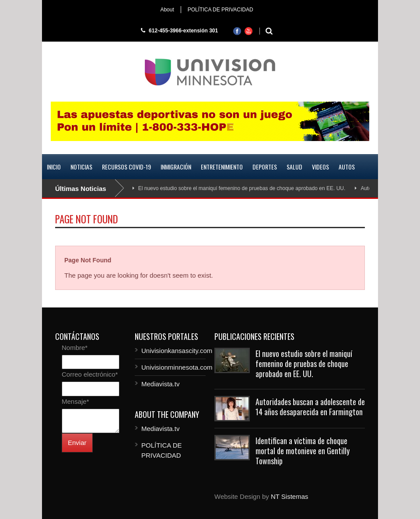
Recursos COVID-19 (126, 167)
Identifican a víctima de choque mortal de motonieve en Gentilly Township (303, 451)
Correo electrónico (90, 374)
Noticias (81, 167)
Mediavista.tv (161, 384)
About (167, 10)
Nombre (75, 348)
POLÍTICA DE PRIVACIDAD (220, 10)
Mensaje (75, 401)
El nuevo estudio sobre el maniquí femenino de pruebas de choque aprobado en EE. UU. (242, 188)
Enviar (77, 443)
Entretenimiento (222, 167)
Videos (320, 167)
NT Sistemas (290, 496)
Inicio (54, 167)
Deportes (265, 167)
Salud (294, 167)
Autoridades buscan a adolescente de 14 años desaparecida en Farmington (310, 407)
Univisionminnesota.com (177, 367)
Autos (347, 167)
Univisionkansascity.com (177, 351)
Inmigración (176, 167)
